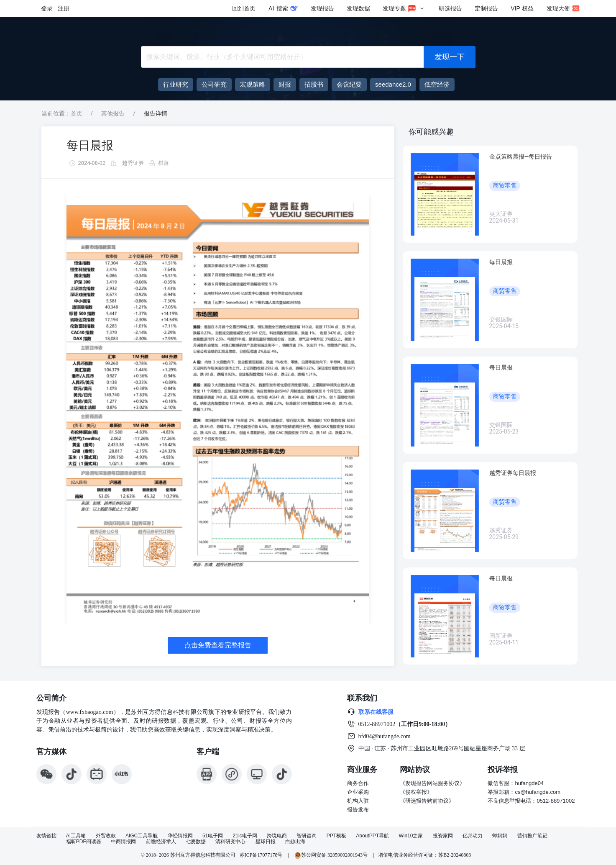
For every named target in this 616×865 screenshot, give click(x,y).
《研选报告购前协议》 (427, 801)
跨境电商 (277, 836)
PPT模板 (336, 836)
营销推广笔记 (532, 836)
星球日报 (266, 842)
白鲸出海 (295, 842)
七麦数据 (196, 842)
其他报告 (113, 113)
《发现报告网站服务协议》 (432, 783)
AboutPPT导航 (372, 836)
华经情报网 (180, 836)
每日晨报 (90, 145)
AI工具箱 (76, 836)
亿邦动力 (473, 836)
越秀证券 (133, 163)
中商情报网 (123, 842)
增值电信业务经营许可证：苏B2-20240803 (424, 855)
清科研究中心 (230, 842)
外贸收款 (106, 836)
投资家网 (443, 836)
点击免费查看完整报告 (218, 645)
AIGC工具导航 (142, 836)
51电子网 (213, 836)
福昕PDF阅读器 (84, 842)
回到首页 (244, 8)
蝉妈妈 (500, 836)
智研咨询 (307, 836)
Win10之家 (411, 836)
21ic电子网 (245, 836)
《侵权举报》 (416, 792)
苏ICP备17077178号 (261, 855)
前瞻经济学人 (161, 842)
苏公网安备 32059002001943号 (332, 855)
